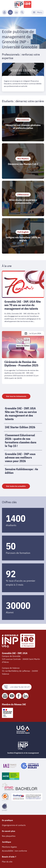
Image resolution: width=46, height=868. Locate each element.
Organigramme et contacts (14, 825)
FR (10, 12)
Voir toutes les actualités (16, 486)
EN (16, 12)
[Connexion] (4, 12)
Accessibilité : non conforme (14, 851)
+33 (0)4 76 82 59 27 (17, 687)
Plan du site (7, 862)
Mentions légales (9, 847)
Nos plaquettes (9, 836)
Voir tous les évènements (16, 396)
